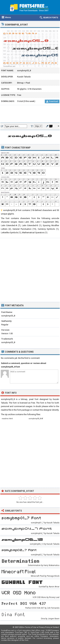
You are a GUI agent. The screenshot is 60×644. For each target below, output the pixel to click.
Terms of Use (31, 627)
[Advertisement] (30, 114)
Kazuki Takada (24, 77)
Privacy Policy (44, 627)
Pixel (28, 83)
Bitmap (20, 83)
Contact (56, 627)
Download (52, 101)
